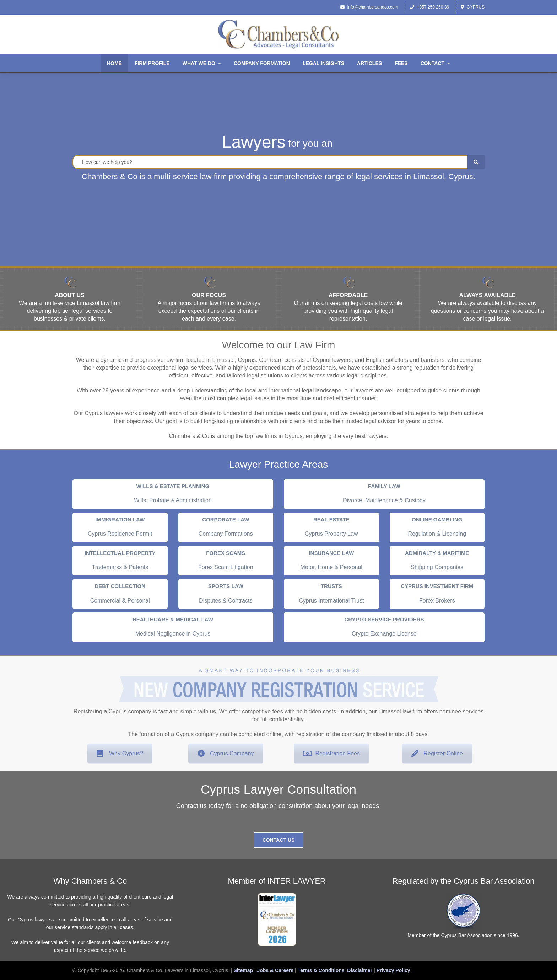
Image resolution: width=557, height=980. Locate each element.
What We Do (202, 63)
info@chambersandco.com (369, 7)
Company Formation (262, 63)
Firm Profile (152, 63)
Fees (401, 63)
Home (114, 63)
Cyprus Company (226, 753)
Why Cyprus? (120, 753)
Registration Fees (331, 753)
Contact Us (279, 840)
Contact (435, 63)
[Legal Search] (278, 162)
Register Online (437, 753)
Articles (369, 63)
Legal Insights (323, 63)
